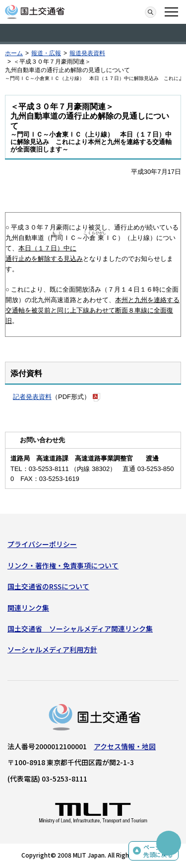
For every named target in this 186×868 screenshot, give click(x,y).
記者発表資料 (32, 397)
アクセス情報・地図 (125, 746)
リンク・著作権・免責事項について (63, 565)
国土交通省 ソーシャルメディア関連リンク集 (80, 629)
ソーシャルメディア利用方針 (52, 649)
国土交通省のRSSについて (48, 586)
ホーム (14, 53)
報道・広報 (46, 53)
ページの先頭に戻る (158, 851)
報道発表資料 (87, 53)
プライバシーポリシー (42, 544)
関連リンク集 (28, 608)
